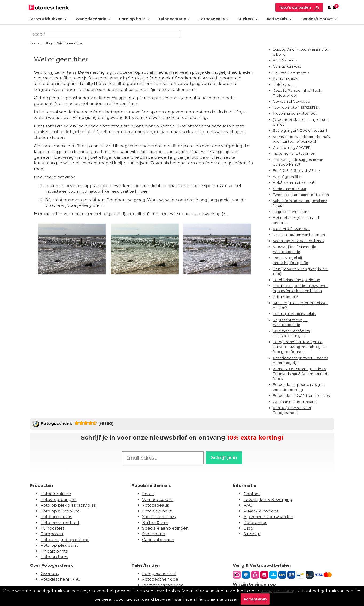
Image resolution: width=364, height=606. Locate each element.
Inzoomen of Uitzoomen (294, 153)
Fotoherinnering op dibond (297, 280)
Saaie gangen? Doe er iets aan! (300, 130)
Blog (248, 528)
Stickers (248, 19)
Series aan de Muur (290, 189)
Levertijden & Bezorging (268, 500)
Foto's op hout (157, 511)
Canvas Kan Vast (287, 66)
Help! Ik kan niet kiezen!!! (294, 182)
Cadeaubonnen (158, 540)
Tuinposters (52, 528)
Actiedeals (279, 19)
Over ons (50, 574)
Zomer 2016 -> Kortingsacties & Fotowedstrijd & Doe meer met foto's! (300, 374)
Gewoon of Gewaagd (291, 101)
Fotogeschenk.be (160, 579)
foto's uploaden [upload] (299, 7)
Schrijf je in (224, 458)
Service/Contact (319, 19)
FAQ (248, 505)
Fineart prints (54, 551)
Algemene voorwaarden (268, 517)
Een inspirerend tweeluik (294, 314)
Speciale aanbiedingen (165, 528)
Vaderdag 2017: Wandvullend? (299, 241)
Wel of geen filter (288, 177)
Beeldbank (153, 534)
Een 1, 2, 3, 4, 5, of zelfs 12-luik (297, 170)
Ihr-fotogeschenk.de (163, 585)
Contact (252, 494)
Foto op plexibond (60, 545)
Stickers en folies (159, 517)
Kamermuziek (285, 78)
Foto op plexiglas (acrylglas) (69, 505)
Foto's (148, 494)
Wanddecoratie (93, 19)
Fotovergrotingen (59, 500)
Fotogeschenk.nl (159, 574)
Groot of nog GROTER (292, 147)
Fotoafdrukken (56, 494)
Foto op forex (54, 557)
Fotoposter (52, 534)
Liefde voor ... (284, 84)
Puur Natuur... (284, 60)
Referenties (255, 523)
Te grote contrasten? (291, 212)
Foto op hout (134, 19)
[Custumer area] (329, 7)
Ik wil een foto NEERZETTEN (297, 107)
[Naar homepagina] (49, 7)
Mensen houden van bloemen (299, 235)
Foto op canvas (56, 517)
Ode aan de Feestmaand (295, 402)
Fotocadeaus (214, 19)
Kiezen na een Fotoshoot (295, 113)
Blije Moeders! (285, 297)
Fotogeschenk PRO (61, 579)
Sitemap (252, 534)
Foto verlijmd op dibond (65, 540)
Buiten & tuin (155, 523)
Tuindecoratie (174, 19)
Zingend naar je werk (291, 72)
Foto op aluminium (60, 511)
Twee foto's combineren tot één (301, 195)
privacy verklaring (278, 591)
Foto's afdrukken (48, 19)
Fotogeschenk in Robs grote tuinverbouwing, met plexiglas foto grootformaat (299, 347)
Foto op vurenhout (60, 523)
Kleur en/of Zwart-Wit (291, 229)
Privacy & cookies (261, 511)
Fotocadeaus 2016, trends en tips (301, 395)
